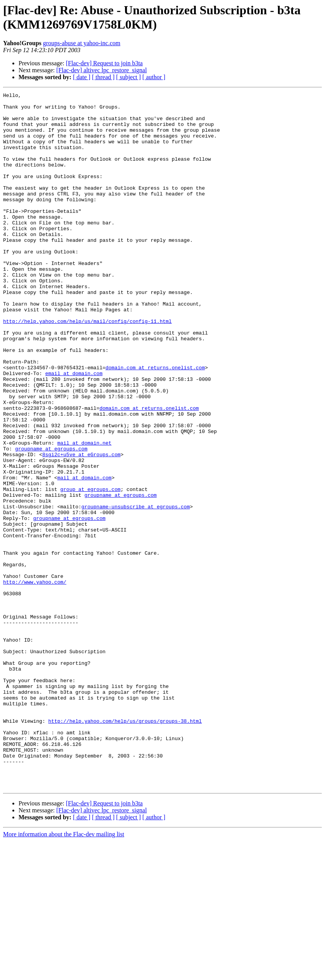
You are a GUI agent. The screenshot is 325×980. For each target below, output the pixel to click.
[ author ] (154, 77)
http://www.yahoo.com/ (35, 680)
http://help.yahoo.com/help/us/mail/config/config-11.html (87, 367)
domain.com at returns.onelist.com (155, 423)
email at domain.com (74, 430)
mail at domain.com (84, 555)
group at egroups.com (90, 569)
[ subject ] (129, 77)
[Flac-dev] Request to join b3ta (104, 63)
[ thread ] (103, 77)
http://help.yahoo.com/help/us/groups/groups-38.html (125, 847)
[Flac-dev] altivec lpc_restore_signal (102, 70)
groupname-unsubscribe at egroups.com (136, 590)
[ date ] (82, 77)
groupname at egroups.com (51, 520)
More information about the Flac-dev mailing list (64, 973)
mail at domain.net (84, 513)
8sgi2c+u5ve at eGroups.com (81, 527)
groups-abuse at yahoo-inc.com (81, 43)
